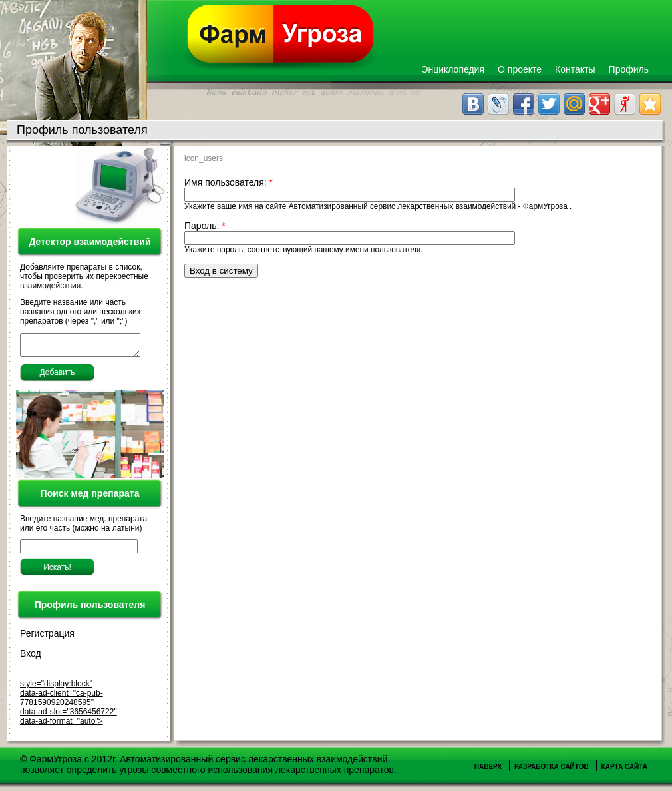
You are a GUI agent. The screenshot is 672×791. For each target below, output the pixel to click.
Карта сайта (624, 771)
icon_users (204, 158)
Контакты (575, 69)
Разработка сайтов (552, 771)
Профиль (629, 69)
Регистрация (47, 637)
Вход (31, 657)
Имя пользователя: (229, 182)
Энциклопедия (453, 69)
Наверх (488, 771)
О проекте (520, 69)
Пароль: (205, 226)
